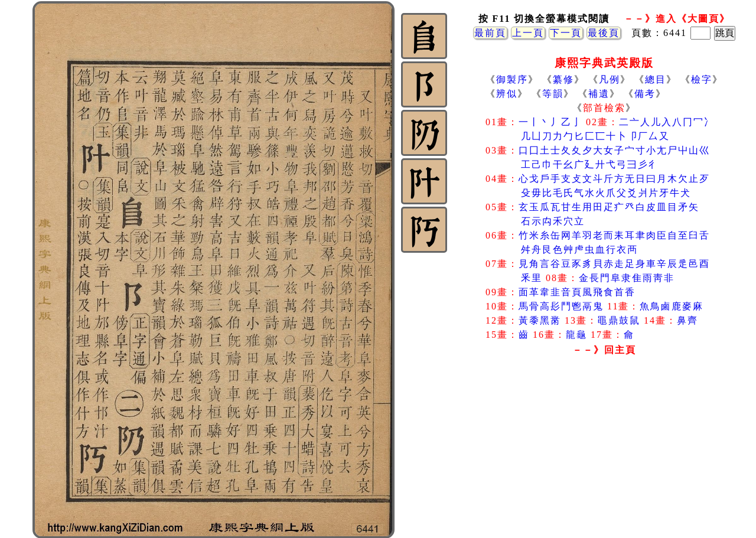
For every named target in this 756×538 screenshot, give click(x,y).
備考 (645, 94)
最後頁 (604, 33)
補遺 (599, 94)
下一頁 (566, 33)
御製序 (512, 79)
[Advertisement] (604, 454)
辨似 (507, 94)
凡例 (610, 79)
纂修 (563, 79)
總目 (656, 79)
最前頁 (490, 33)
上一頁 (528, 33)
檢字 (702, 79)
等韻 (553, 94)
